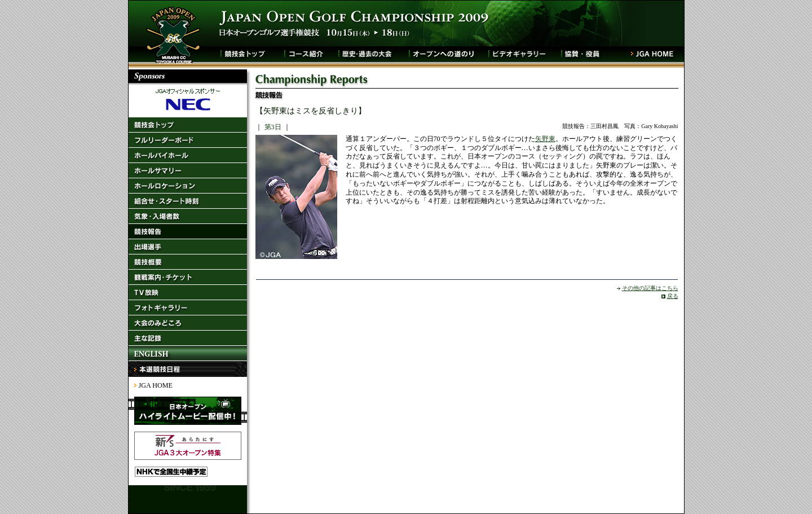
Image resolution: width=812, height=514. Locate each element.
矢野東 (545, 139)
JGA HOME (156, 385)
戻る (673, 296)
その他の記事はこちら (650, 288)
